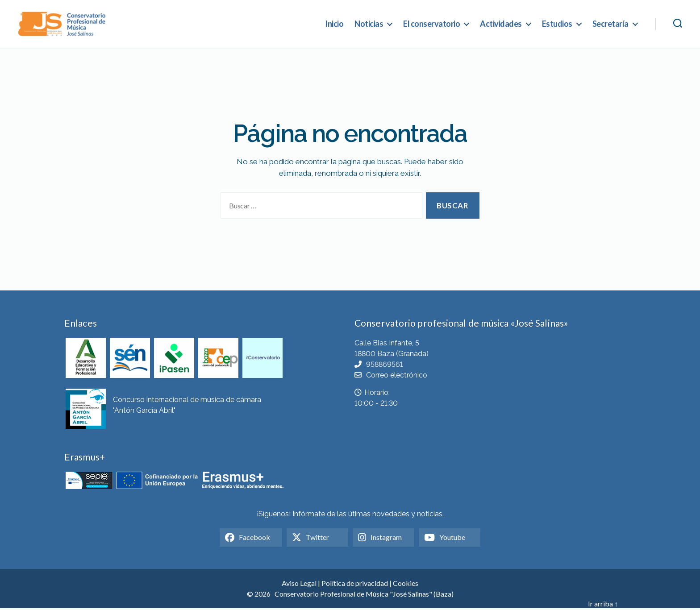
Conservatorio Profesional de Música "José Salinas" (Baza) (364, 595)
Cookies (406, 585)
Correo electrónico (397, 376)
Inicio (334, 24)
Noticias (369, 24)
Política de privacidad (355, 585)
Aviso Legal (299, 585)
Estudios (557, 24)
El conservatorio (431, 24)
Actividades (501, 24)
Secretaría (610, 24)
